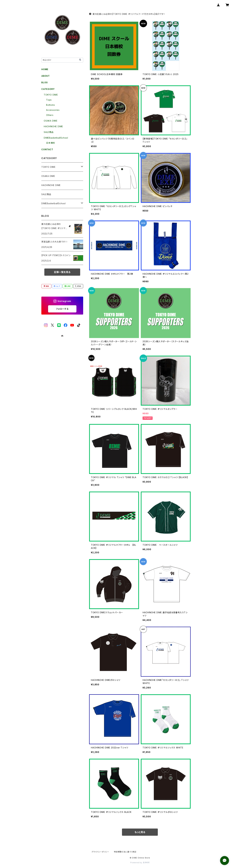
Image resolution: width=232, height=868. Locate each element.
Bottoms (51, 105)
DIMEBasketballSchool (56, 138)
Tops (49, 100)
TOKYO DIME (51, 95)
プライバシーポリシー (100, 852)
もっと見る (140, 832)
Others (50, 115)
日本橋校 (51, 143)
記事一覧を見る (62, 272)
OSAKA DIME (51, 121)
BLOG (45, 82)
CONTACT (47, 149)
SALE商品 (49, 132)
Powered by (140, 863)
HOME (45, 69)
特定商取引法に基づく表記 (125, 852)
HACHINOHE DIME (53, 126)
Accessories (53, 110)
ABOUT (46, 76)
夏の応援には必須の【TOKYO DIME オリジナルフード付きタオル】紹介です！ (127, 14)
